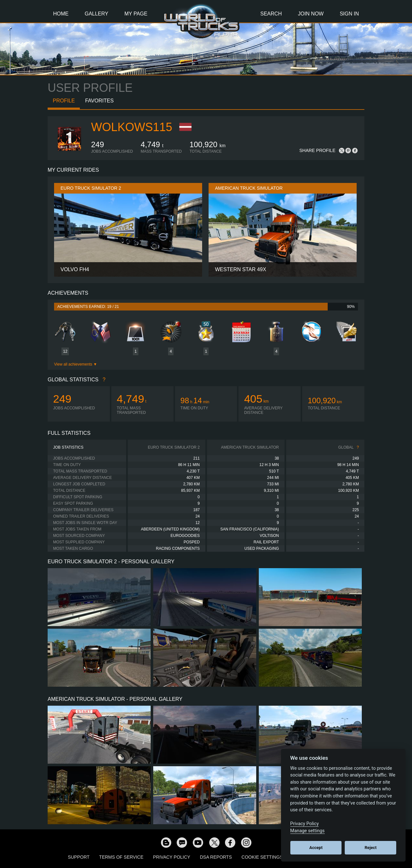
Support (79, 857)
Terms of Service (121, 857)
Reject (371, 848)
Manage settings (308, 831)
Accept (316, 848)
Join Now (311, 14)
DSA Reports (216, 857)
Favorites (99, 101)
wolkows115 (132, 127)
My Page (136, 14)
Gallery (97, 14)
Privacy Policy (172, 857)
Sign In (349, 14)
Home (61, 14)
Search (271, 14)
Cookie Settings (262, 857)
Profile (64, 101)
